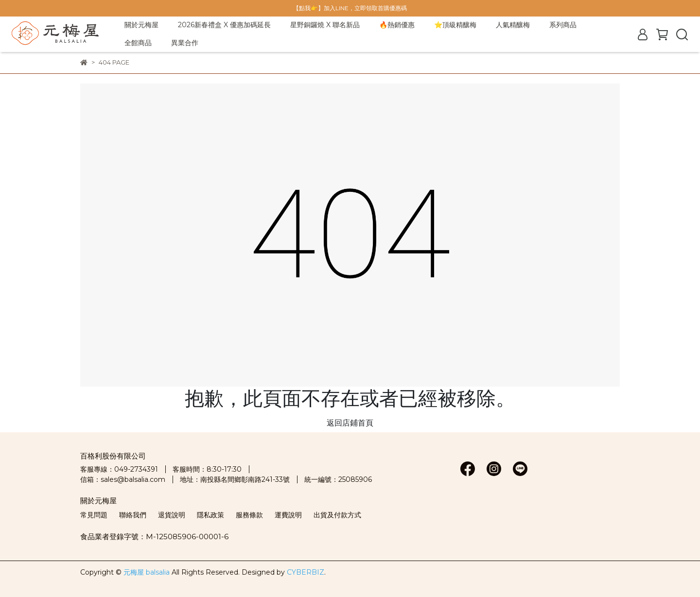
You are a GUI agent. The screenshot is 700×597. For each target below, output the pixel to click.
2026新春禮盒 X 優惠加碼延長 (224, 25)
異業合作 (185, 43)
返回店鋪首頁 (350, 423)
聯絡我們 (133, 515)
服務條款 (249, 515)
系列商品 (563, 25)
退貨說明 (172, 515)
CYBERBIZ (306, 572)
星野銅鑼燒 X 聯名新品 (325, 25)
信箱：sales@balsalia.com (123, 479)
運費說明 (288, 515)
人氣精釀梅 (513, 25)
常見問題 (94, 515)
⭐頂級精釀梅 (455, 25)
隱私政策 (210, 515)
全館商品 (138, 43)
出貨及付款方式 (337, 515)
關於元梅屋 (141, 25)
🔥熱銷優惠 (397, 25)
